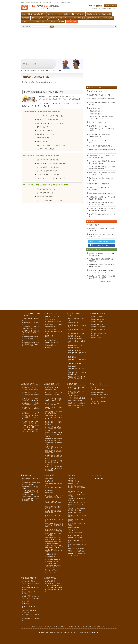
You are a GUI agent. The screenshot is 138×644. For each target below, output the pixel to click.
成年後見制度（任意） (52, 343)
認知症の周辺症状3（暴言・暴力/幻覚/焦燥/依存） (54, 542)
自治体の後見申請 (51, 345)
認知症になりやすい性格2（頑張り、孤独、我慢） (30, 422)
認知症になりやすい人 (39, 18)
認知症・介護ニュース (42, 22)
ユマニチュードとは (97, 479)
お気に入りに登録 (110, 6)
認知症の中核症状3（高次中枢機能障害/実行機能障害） (54, 530)
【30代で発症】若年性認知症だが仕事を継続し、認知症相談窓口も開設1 (31, 493)
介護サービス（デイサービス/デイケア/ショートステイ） (77, 504)
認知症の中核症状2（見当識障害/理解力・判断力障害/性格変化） (54, 525)
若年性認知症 (109, 18)
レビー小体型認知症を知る (77, 398)
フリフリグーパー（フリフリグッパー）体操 (102, 141)
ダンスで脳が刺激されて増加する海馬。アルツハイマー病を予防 (102, 204)
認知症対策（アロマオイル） (98, 126)
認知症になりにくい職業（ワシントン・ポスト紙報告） (31, 409)
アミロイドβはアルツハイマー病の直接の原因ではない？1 (54, 497)
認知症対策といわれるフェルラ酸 (100, 95)
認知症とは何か (50, 481)
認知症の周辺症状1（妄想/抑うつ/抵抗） (54, 534)
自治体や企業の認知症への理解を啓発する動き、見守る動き (102, 266)
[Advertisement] (69, 42)
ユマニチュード (27, 22)
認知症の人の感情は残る (99, 327)
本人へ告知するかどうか (76, 333)
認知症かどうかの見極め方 (77, 403)
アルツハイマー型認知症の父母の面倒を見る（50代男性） (102, 235)
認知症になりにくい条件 (30, 392)
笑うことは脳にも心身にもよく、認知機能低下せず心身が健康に (102, 168)
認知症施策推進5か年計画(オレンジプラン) (53, 567)
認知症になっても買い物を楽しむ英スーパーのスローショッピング (102, 271)
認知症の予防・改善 (78, 18)
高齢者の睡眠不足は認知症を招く (100, 184)
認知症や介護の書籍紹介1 (30, 596)
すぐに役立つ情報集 (58, 22)
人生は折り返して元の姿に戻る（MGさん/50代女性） (102, 230)
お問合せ (103, 9)
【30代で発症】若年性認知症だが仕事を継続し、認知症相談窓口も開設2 (31, 498)
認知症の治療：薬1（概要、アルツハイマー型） (77, 388)
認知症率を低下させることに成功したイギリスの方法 (102, 189)
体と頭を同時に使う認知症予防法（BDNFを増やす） (100, 135)
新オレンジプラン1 (51, 570)
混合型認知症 (49, 490)
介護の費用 (71, 530)
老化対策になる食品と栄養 (98, 122)
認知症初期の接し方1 (75, 323)
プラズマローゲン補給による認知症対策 (102, 99)
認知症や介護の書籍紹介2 (30, 599)
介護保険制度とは (74, 481)
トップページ (25, 70)
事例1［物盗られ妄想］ (75, 350)
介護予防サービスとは (75, 492)
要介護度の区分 (73, 484)
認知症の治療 (53, 18)
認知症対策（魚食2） (97, 114)
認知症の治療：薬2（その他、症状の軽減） (76, 392)
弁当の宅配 (26, 601)
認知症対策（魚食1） (97, 111)
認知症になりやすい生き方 (31, 413)
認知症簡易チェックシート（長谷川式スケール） (31, 328)
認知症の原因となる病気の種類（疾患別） (54, 512)
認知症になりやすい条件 (30, 390)
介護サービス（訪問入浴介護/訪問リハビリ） (77, 499)
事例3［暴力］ (73, 357)
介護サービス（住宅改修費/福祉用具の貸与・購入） (77, 509)
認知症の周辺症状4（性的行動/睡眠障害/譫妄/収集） (54, 547)
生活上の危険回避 (51, 554)
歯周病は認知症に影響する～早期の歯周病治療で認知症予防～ (102, 198)
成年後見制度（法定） (52, 340)
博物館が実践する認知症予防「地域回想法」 (102, 151)
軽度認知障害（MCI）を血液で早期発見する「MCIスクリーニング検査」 (31, 344)
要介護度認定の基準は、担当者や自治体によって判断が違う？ (77, 488)
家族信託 (48, 348)
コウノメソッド (65, 18)
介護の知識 (26, 18)
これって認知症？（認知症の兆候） (34, 14)
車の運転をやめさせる (75, 345)
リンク (77, 627)
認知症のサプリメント (95, 18)
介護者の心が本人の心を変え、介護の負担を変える (77, 378)
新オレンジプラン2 (51, 573)
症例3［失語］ (73, 366)
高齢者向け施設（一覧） (76, 513)
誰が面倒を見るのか (74, 336)
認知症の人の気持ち (93, 14)
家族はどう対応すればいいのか (74, 14)
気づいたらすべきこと (55, 14)
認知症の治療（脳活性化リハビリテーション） (77, 406)
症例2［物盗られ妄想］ (75, 364)
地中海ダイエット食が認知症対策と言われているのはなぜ (102, 118)
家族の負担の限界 (74, 348)
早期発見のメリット (51, 319)
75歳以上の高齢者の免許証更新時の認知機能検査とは (102, 260)
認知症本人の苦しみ (97, 319)
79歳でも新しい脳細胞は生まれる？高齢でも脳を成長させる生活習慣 (102, 209)
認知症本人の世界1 (97, 322)
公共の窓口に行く (51, 329)
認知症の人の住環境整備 (76, 549)
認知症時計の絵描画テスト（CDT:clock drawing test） (31, 333)
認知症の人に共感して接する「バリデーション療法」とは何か (102, 173)
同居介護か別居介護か (75, 339)
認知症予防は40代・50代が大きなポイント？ (102, 215)
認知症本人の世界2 (97, 324)
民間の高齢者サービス (75, 528)
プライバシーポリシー (88, 627)
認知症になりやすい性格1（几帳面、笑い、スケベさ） (30, 417)
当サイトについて (60, 627)
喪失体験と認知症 (97, 338)
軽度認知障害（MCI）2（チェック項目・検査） (54, 562)
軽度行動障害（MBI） (52, 557)
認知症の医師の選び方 (75, 400)
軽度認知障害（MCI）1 (53, 559)
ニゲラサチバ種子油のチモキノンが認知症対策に (102, 103)
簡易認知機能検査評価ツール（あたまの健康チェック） (31, 338)
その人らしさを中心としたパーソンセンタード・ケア (77, 554)
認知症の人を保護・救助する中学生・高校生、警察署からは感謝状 (102, 277)
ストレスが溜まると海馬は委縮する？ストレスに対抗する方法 (102, 162)
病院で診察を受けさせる (53, 327)
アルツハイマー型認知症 (53, 488)
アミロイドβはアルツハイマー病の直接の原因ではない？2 (54, 503)
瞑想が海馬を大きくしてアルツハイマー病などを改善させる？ (102, 156)
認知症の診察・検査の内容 (54, 324)
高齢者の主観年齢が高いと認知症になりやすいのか (102, 179)
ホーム (96, 9)
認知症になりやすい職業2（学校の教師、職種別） (30, 404)
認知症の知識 (107, 14)
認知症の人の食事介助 (75, 535)
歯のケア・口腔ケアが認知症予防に (100, 146)
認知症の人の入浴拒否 (75, 538)
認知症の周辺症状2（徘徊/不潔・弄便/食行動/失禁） (54, 538)
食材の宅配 (26, 604)
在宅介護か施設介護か (75, 533)
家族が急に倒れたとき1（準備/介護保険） (77, 516)
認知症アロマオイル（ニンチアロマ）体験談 (102, 130)
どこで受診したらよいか (53, 322)
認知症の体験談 (72, 22)
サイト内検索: (26, 26)
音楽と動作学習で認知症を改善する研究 (102, 193)
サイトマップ (113, 9)
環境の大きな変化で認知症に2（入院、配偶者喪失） (31, 430)
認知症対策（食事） (95, 108)
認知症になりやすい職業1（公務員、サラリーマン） (31, 400)
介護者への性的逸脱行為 (76, 551)
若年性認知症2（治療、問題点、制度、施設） (31, 483)
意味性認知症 (49, 493)
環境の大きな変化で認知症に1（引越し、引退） (31, 426)
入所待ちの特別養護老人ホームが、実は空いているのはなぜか (102, 254)
